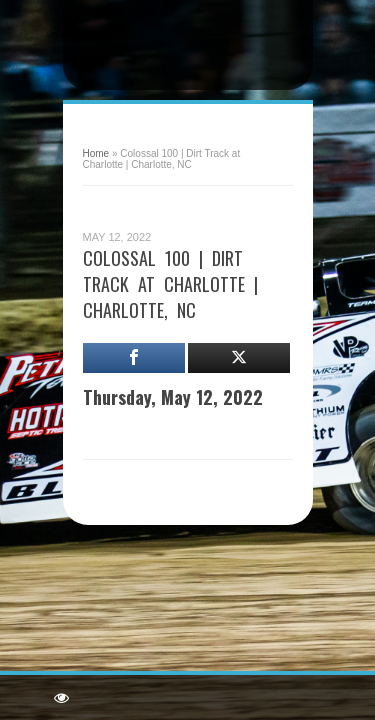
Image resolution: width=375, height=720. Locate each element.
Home (96, 153)
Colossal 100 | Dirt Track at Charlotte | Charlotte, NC (170, 284)
